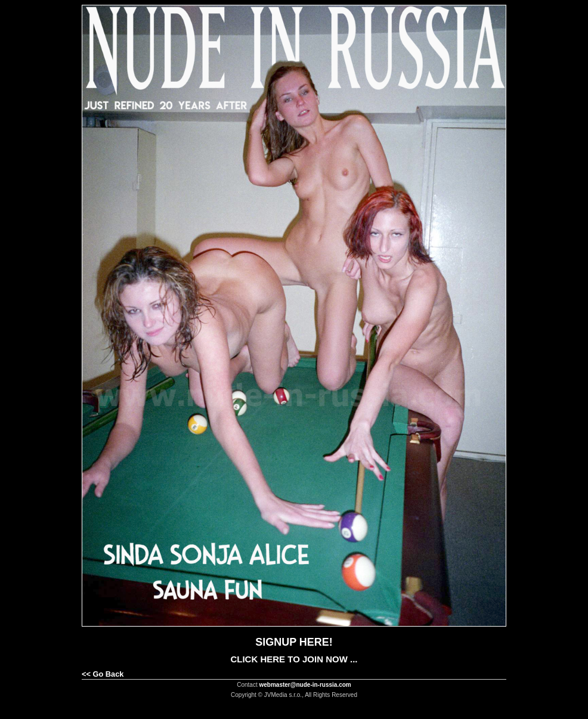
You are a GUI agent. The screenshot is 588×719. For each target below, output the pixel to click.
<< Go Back (103, 674)
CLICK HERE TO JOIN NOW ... (294, 659)
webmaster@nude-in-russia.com (305, 685)
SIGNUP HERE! (294, 642)
